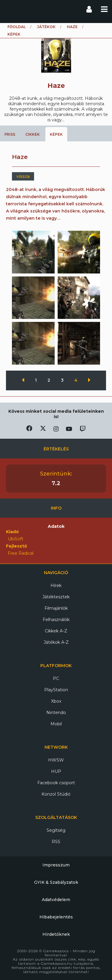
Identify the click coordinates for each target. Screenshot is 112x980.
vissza (23, 176)
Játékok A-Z (56, 642)
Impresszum (56, 865)
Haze (72, 27)
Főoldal (17, 27)
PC (56, 678)
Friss (10, 134)
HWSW (56, 760)
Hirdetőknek (56, 934)
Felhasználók (56, 620)
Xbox (56, 701)
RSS (56, 842)
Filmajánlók (56, 608)
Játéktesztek (56, 597)
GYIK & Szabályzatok (56, 882)
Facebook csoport (56, 783)
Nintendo (56, 713)
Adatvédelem (56, 900)
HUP (56, 771)
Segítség (56, 830)
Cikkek (33, 134)
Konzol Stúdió (56, 794)
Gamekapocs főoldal (10, 9)
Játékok (46, 27)
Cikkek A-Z (56, 631)
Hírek (56, 585)
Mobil (56, 724)
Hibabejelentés (56, 917)
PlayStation (56, 690)
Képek (56, 134)
